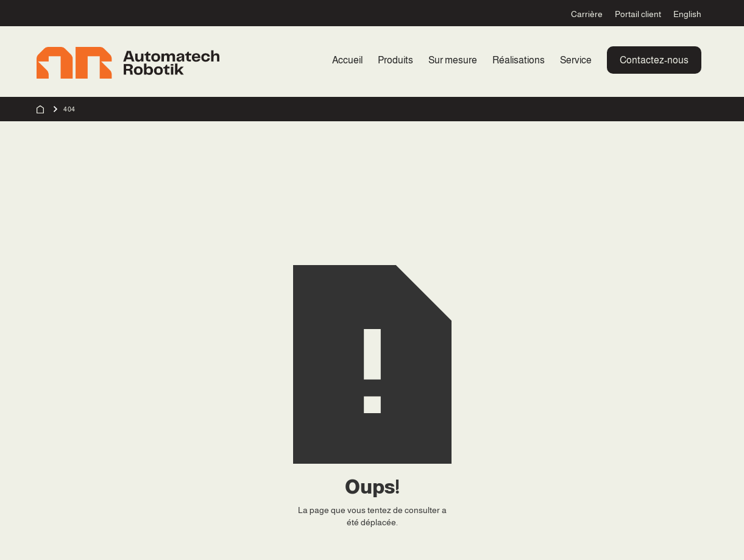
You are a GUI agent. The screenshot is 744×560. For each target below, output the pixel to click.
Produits (395, 60)
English (687, 14)
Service (576, 60)
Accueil (347, 60)
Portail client (638, 14)
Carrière (587, 14)
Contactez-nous (654, 60)
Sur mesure (453, 60)
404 (69, 109)
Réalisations (519, 60)
